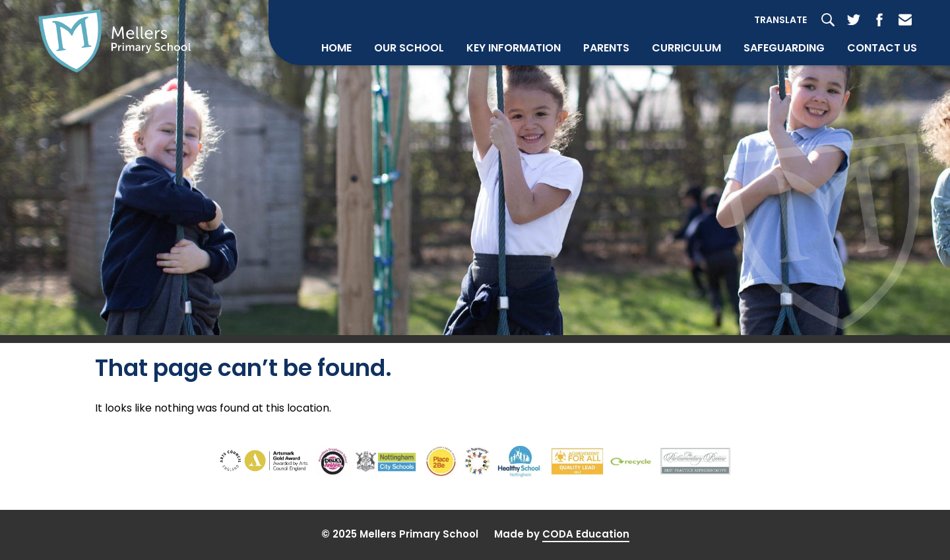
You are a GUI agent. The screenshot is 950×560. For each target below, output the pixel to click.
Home (336, 48)
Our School (409, 48)
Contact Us (882, 48)
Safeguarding (784, 48)
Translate (780, 20)
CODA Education (586, 534)
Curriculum (686, 48)
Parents (606, 48)
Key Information (514, 48)
